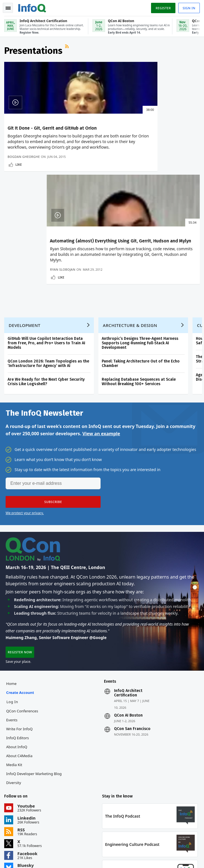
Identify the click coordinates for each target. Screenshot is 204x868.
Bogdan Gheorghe (24, 168)
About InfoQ (17, 650)
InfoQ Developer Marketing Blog (34, 677)
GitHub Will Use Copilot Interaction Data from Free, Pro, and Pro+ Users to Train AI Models (47, 245)
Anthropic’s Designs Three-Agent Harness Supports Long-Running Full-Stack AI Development (140, 245)
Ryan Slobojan (119, 168)
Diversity (14, 686)
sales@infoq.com (84, 821)
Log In (13, 605)
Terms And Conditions (49, 857)
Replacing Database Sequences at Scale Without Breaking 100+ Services (139, 283)
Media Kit (14, 668)
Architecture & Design (130, 227)
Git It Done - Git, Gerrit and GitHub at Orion (52, 129)
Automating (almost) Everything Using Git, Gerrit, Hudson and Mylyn (151, 131)
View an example (101, 336)
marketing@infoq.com (22, 837)
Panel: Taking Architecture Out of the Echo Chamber (141, 265)
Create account (20, 596)
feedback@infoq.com (21, 821)
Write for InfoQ (20, 632)
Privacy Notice (17, 857)
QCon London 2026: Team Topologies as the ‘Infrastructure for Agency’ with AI (49, 265)
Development (25, 227)
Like (19, 176)
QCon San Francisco (132, 632)
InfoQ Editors (18, 641)
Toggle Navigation (8, 8)
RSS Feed (68, 49)
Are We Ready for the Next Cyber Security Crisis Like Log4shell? (46, 283)
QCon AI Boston (128, 619)
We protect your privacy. (25, 415)
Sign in (189, 8)
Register (163, 8)
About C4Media (20, 659)
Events (12, 623)
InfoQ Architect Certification (128, 596)
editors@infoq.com (153, 821)
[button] (53, 404)
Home (12, 587)
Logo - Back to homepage (33, 7)
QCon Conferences (22, 614)
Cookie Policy (80, 857)
